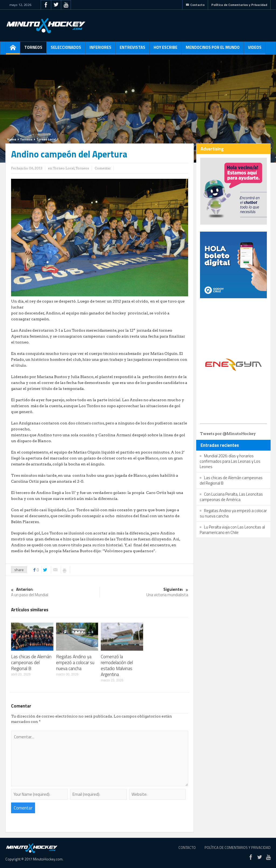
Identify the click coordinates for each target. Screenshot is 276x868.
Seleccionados (66, 49)
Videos (255, 49)
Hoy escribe (165, 49)
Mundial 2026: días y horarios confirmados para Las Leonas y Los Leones (230, 461)
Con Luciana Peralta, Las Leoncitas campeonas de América (231, 497)
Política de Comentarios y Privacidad (239, 5)
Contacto (195, 5)
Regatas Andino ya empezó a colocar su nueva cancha (75, 663)
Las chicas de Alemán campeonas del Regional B (31, 663)
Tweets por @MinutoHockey (228, 434)
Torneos (33, 49)
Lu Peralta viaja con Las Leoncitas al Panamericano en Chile (232, 530)
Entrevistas (132, 49)
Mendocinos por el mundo (213, 49)
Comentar (103, 168)
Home (12, 139)
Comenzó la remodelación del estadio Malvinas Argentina (117, 665)
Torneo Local (46, 139)
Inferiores (100, 49)
